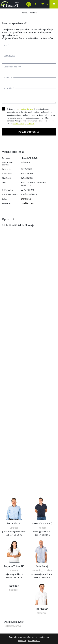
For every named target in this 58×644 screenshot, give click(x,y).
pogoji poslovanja (26, 109)
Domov (25, 13)
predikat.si (26, 199)
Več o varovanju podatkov (23, 124)
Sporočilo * (9, 88)
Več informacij (34, 641)
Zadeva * (8, 78)
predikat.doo (27, 203)
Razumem (22, 641)
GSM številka (9, 56)
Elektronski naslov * (12, 67)
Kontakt (33, 13)
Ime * (6, 45)
